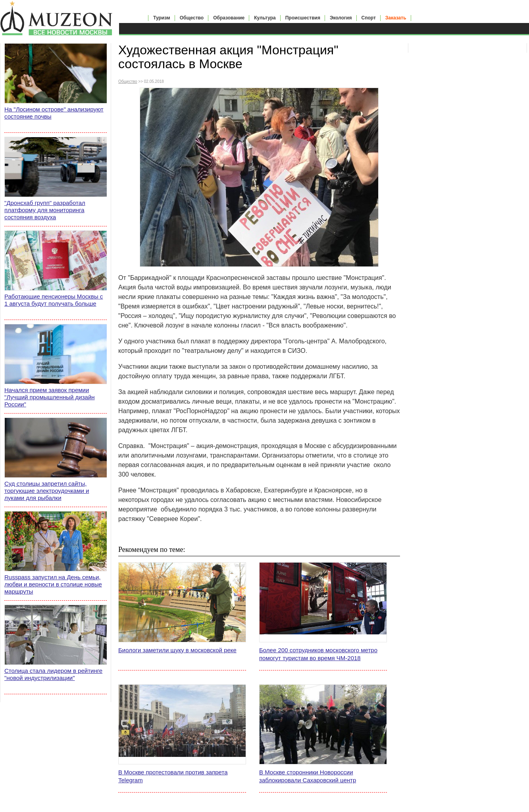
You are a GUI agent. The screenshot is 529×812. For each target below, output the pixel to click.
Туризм (162, 18)
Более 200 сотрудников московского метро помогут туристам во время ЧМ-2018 (318, 654)
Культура (265, 18)
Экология (341, 18)
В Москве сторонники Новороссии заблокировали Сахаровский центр (308, 776)
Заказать (396, 18)
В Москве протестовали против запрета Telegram (173, 776)
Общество (192, 18)
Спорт (369, 18)
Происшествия (303, 18)
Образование (229, 18)
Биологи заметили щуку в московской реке (177, 650)
